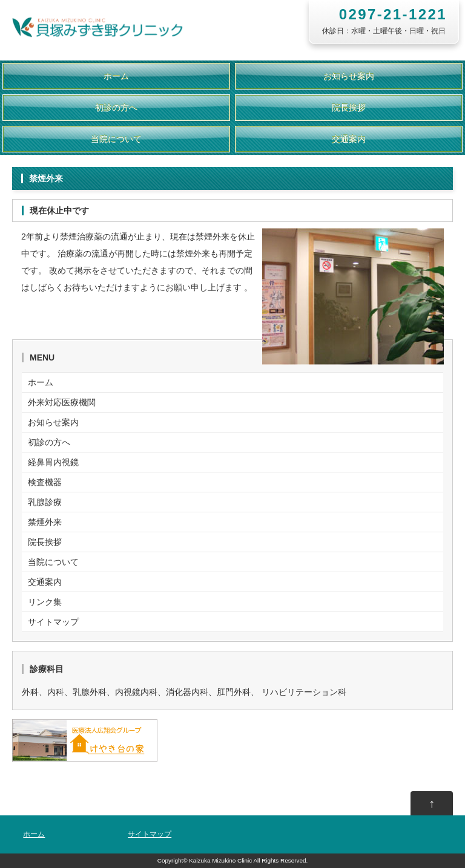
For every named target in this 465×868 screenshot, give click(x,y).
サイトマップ (53, 622)
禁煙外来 (45, 522)
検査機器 (45, 482)
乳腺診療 (45, 502)
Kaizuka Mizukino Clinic (220, 860)
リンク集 (45, 602)
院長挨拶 (349, 108)
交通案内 (349, 139)
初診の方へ (116, 108)
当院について (116, 139)
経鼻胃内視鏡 (53, 462)
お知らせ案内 (349, 76)
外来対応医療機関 (62, 402)
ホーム (116, 76)
